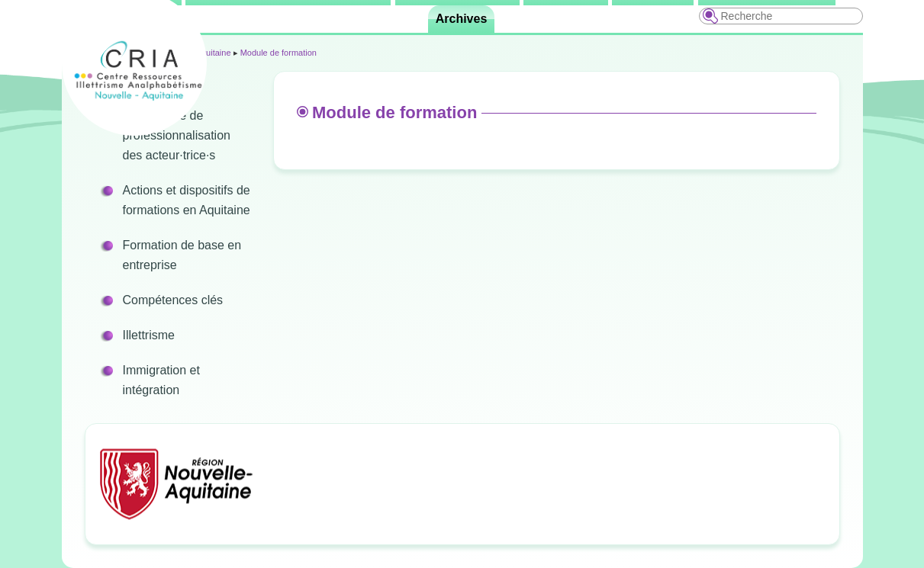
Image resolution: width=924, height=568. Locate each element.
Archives (462, 19)
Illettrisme (149, 335)
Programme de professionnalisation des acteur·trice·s (177, 135)
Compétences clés (173, 300)
